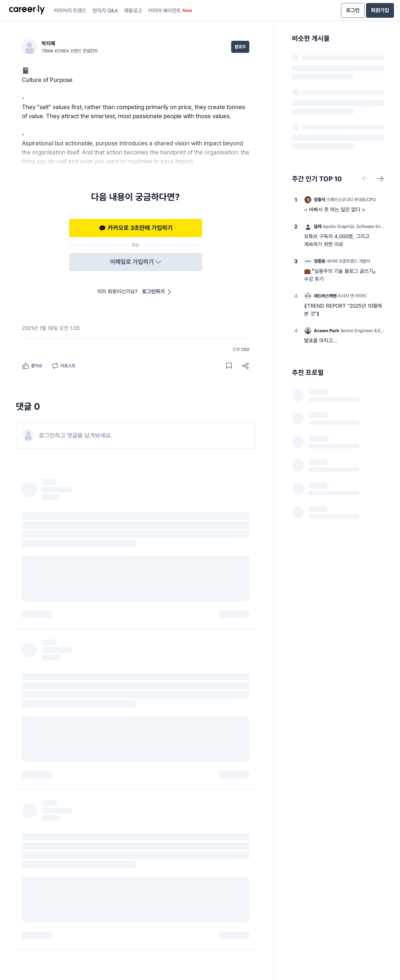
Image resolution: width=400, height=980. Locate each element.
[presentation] (27, 11)
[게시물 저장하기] (229, 366)
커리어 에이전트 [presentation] (170, 11)
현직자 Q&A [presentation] (105, 11)
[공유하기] (246, 366)
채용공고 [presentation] (133, 11)
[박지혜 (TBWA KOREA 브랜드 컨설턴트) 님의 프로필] (60, 47)
